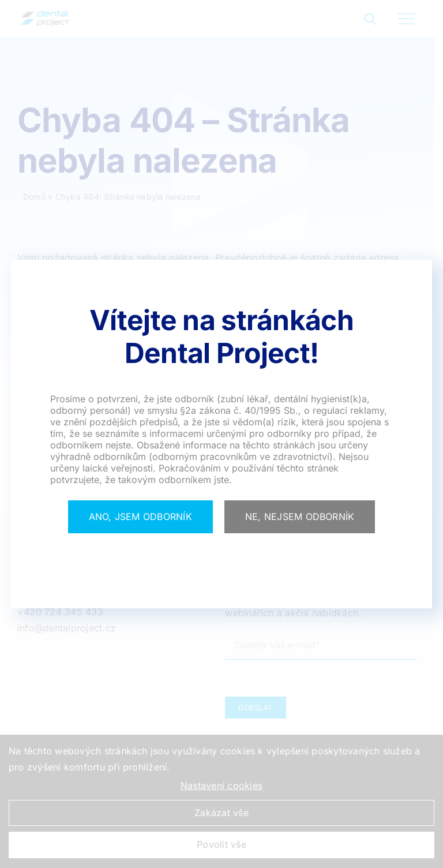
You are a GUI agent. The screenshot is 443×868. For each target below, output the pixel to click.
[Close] (140, 517)
